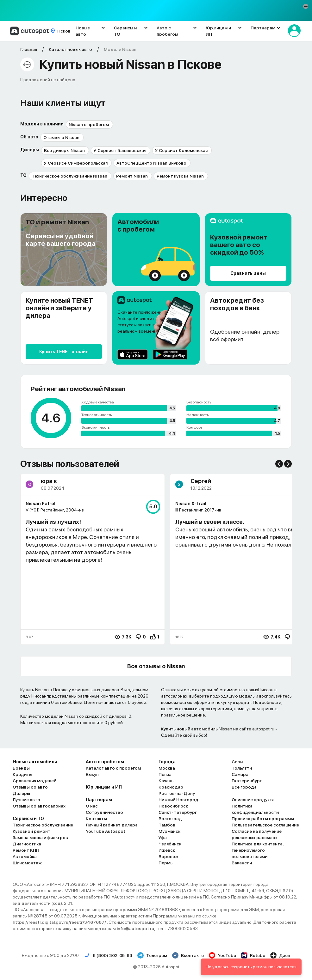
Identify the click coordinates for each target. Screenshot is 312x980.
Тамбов (167, 825)
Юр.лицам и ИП (218, 31)
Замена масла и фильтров (40, 838)
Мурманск (169, 831)
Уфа (163, 838)
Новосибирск (173, 806)
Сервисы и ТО (125, 31)
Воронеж (168, 856)
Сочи (237, 762)
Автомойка (25, 856)
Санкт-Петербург (178, 812)
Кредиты (22, 774)
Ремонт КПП (26, 850)
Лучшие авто (26, 800)
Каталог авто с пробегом (113, 768)
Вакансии (242, 863)
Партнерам (263, 28)
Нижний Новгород (178, 800)
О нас (92, 806)
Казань (166, 781)
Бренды (21, 768)
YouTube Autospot (106, 831)
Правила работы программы (263, 819)
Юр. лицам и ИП (104, 787)
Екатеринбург (247, 781)
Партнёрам (99, 800)
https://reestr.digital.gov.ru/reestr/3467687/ (60, 922)
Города (167, 762)
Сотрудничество (104, 812)
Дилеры (21, 793)
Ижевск (167, 850)
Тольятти (242, 768)
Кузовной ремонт (31, 831)
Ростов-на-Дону (177, 793)
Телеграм (152, 955)
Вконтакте (188, 955)
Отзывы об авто (30, 787)
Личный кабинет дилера (112, 825)
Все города (244, 787)
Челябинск (170, 844)
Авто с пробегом (167, 31)
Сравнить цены (248, 273)
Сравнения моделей (34, 781)
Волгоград (170, 819)
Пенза (165, 774)
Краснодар (171, 787)
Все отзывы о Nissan (156, 666)
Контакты (96, 819)
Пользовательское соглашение (265, 825)
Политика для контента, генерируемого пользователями (258, 850)
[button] (306, 6)
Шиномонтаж (27, 863)
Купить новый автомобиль (189, 729)
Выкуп (92, 774)
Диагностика (27, 844)
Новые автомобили (35, 762)
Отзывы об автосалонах (39, 806)
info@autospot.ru (135, 929)
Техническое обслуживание (43, 825)
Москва (167, 768)
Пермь (165, 863)
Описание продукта (253, 800)
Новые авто (83, 31)
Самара (240, 774)
